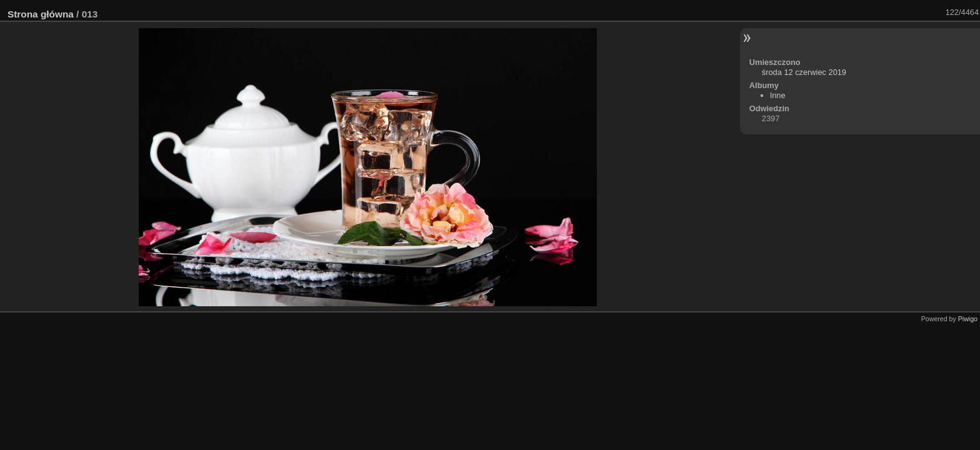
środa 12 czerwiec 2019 (804, 72)
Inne (778, 95)
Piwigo (968, 319)
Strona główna (41, 14)
